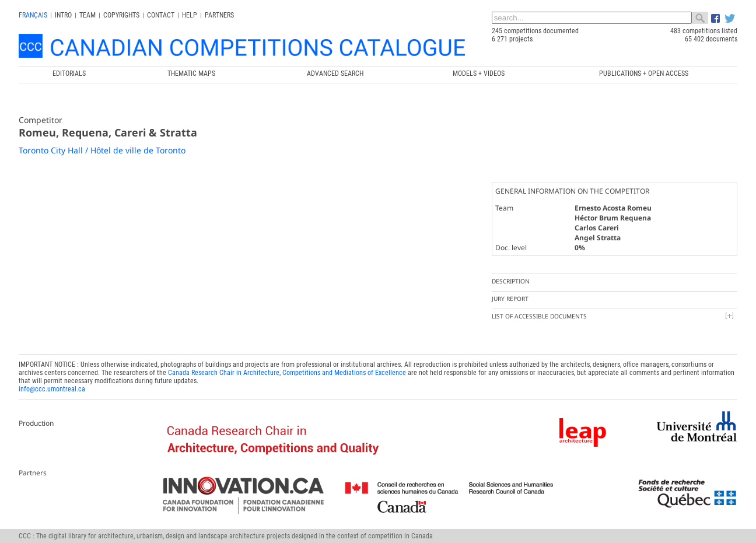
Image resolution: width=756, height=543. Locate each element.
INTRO (63, 15)
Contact (161, 15)
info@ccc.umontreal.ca (52, 389)
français (33, 15)
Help (190, 15)
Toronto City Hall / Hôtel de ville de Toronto (102, 150)
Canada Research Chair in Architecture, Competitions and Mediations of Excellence (287, 373)
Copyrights (121, 15)
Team (87, 15)
